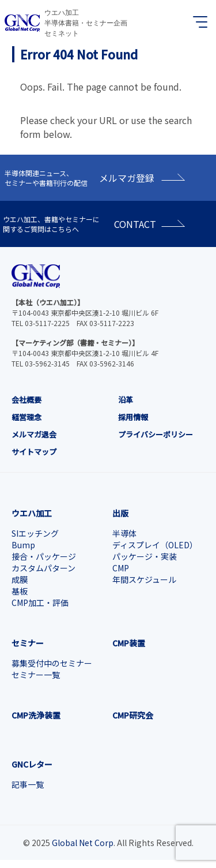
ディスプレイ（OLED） (155, 545)
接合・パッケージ (44, 556)
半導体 (124, 533)
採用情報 (133, 417)
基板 (20, 591)
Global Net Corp (83, 843)
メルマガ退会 (34, 434)
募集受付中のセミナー (52, 663)
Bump (23, 545)
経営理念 (26, 417)
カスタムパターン (43, 568)
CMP (121, 568)
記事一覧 (28, 784)
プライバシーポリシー (156, 434)
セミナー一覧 (36, 675)
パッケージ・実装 (145, 556)
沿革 (126, 400)
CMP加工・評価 (40, 603)
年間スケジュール (144, 579)
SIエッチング (35, 533)
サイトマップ (34, 452)
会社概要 (26, 400)
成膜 (20, 579)
